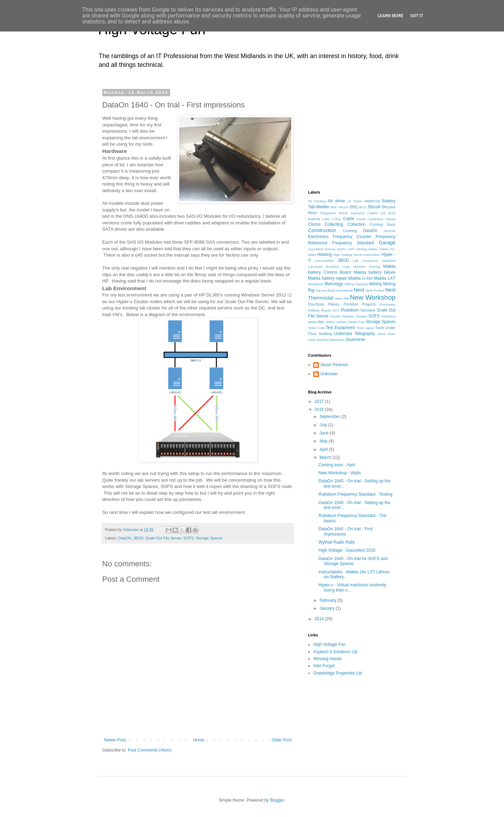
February (328, 600)
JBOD (138, 538)
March (326, 458)
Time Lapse (365, 328)
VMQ (312, 340)
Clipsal (390, 219)
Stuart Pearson (334, 365)
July (324, 425)
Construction (322, 230)
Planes (334, 304)
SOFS (188, 538)
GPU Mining (358, 249)
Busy (392, 213)
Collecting (334, 224)
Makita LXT (385, 278)
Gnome (330, 249)
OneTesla (316, 304)
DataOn (125, 538)
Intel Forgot (324, 666)
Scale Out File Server (163, 538)
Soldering (388, 316)
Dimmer (390, 231)
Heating (324, 254)
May (324, 441)
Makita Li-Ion (360, 278)
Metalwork (316, 284)
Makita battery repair (327, 278)
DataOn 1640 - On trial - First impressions (346, 531)
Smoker (361, 316)
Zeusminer (355, 340)
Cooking (350, 231)
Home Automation (367, 255)
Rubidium (350, 310)
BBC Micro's (340, 207)
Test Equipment (340, 328)
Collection (356, 224)
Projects (369, 304)
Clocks (314, 224)
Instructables (324, 261)
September (330, 417)
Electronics (318, 237)
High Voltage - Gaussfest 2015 (347, 550)
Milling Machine (356, 284)
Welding (323, 340)
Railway (314, 310)
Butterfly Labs (319, 219)
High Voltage (343, 255)
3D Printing (317, 201)
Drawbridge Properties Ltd (338, 673)
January (328, 608)
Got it (417, 16)
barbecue (372, 201)
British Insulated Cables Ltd (362, 213)
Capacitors (375, 219)
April (324, 449)
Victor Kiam (386, 334)
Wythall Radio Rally (337, 542)
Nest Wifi (342, 298)
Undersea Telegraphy (354, 334)
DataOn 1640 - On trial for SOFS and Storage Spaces (353, 561)
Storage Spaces (209, 538)
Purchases (388, 304)
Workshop (337, 340)
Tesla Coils (316, 328)
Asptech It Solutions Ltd (335, 652)
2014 (320, 619)
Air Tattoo (355, 201)
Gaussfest (316, 249)
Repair (326, 310)
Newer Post (115, 740)
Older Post (282, 740)
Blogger (277, 800)
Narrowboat (344, 290)
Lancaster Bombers (324, 267)
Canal (361, 219)
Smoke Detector (342, 316)
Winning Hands (327, 659)
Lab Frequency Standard (374, 261)
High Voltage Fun (329, 644)
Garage (387, 243)
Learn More (391, 16)
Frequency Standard (353, 243)
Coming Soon (383, 224)
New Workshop (373, 297)
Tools (380, 328)
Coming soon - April (337, 465)
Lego (346, 267)
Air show (336, 201)
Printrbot (351, 304)
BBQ (354, 207)
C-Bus (337, 219)
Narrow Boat (325, 290)
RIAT (336, 310)
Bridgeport (328, 213)
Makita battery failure (374, 272)
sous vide (316, 322)
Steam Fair (356, 322)
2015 (320, 410)
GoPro (342, 249)
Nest (359, 290)
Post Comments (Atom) (150, 750)
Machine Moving (366, 267)
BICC (363, 207)
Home (199, 740)
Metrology (334, 284)
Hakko (373, 249)
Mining (375, 284)
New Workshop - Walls (340, 473)
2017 (320, 401)
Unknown (329, 374)
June (325, 433)
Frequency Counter (352, 237)
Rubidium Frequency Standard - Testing (355, 494)
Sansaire (368, 310)
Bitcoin (374, 207)
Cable (348, 219)
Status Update (336, 322)
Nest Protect (375, 290)
